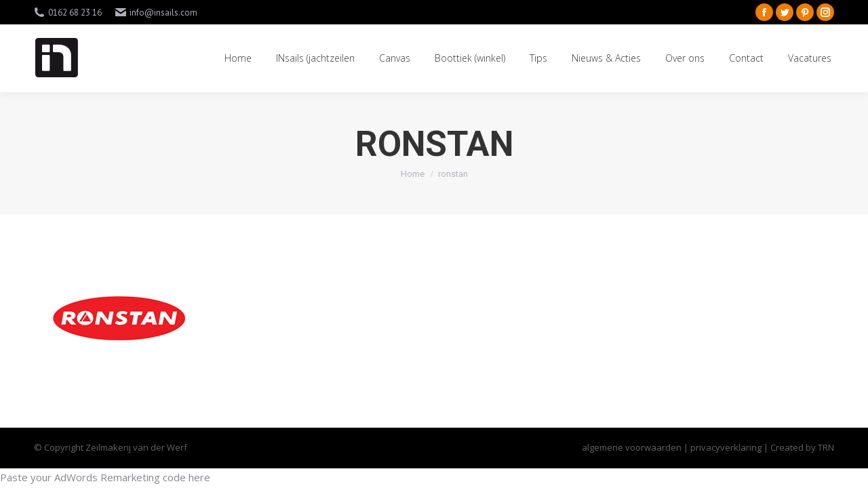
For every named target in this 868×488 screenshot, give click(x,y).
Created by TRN (802, 447)
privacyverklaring (727, 447)
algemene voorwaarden (632, 447)
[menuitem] (238, 58)
